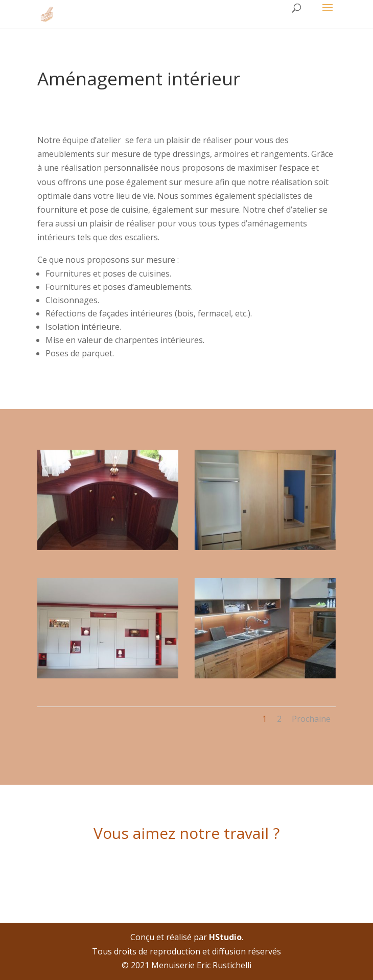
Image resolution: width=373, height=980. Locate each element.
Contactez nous (187, 869)
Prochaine (311, 719)
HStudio (225, 937)
